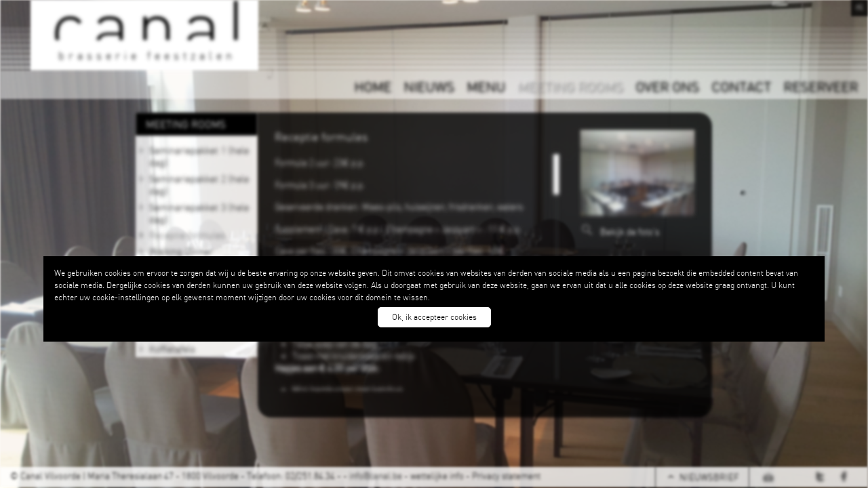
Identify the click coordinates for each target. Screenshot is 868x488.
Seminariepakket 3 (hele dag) (199, 213)
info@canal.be (376, 476)
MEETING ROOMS (570, 86)
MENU (486, 86)
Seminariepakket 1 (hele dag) (199, 156)
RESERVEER (821, 86)
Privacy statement (506, 476)
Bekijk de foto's (630, 232)
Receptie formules (187, 235)
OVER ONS (667, 86)
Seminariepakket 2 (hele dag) (199, 184)
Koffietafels (172, 348)
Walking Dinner (181, 251)
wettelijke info (437, 476)
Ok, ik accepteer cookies (434, 317)
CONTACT (741, 86)
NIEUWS (429, 86)
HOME (373, 86)
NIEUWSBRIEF (709, 477)
